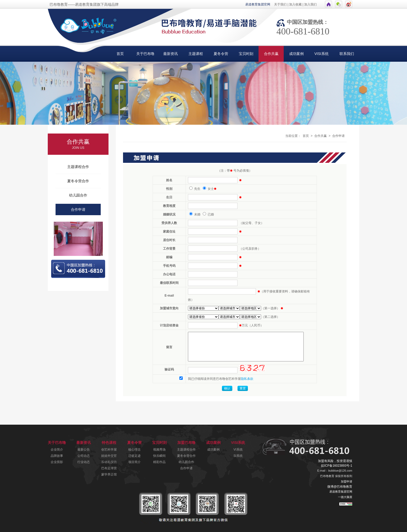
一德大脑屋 (345, 497)
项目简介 (134, 462)
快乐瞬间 (159, 456)
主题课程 (196, 54)
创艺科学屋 (109, 450)
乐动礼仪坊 (109, 462)
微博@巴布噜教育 (340, 487)
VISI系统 (321, 54)
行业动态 (84, 462)
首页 (120, 54)
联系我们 (347, 54)
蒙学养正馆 (109, 474)
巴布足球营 (109, 468)
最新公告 (84, 450)
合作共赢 (271, 54)
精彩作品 (159, 462)
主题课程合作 (78, 167)
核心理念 (134, 450)
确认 (227, 388)
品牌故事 (57, 456)
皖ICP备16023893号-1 (337, 466)
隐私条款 (247, 379)
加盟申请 (347, 481)
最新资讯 (171, 54)
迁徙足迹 (134, 456)
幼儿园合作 (78, 195)
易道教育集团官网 (258, 4)
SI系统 (238, 456)
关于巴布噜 (145, 54)
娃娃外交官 (109, 456)
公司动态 (84, 456)
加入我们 (310, 4)
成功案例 (296, 54)
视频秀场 (159, 450)
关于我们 (280, 4)
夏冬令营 (221, 54)
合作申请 (78, 209)
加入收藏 (295, 4)
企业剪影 (57, 462)
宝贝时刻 (246, 54)
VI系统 (238, 450)
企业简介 (57, 450)
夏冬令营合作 (78, 181)
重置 (243, 388)
